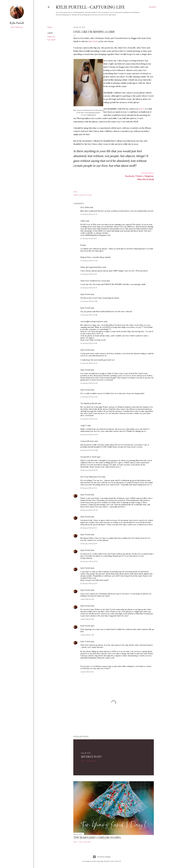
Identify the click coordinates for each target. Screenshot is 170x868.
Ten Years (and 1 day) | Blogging (97, 837)
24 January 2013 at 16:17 (89, 238)
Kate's (141, 109)
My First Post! (91, 757)
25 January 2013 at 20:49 (89, 510)
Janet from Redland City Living (93, 281)
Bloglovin (149, 176)
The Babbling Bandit (89, 403)
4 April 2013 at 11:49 (87, 672)
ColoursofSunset (87, 441)
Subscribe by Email (146, 179)
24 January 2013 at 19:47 (89, 288)
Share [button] (50, 27)
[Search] (153, 7)
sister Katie (93, 41)
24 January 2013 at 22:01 (89, 419)
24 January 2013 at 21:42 (89, 363)
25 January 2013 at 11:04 (89, 488)
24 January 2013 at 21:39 (89, 343)
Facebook (129, 176)
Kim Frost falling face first (91, 477)
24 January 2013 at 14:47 (89, 214)
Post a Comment (85, 842)
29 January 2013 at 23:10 (89, 583)
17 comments (91, 761)
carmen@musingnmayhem (92, 322)
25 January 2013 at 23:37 (89, 544)
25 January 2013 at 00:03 (89, 435)
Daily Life (51, 37)
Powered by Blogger (102, 857)
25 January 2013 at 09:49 (89, 470)
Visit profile (17, 27)
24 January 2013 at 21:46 (89, 383)
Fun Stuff (51, 40)
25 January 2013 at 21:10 (89, 528)
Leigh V (84, 426)
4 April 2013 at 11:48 (87, 599)
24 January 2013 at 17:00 (89, 261)
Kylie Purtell (85, 294)
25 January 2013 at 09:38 (89, 450)
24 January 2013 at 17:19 (89, 274)
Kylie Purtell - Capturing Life (90, 7)
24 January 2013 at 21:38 (89, 301)
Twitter (139, 176)
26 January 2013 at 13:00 (89, 561)
